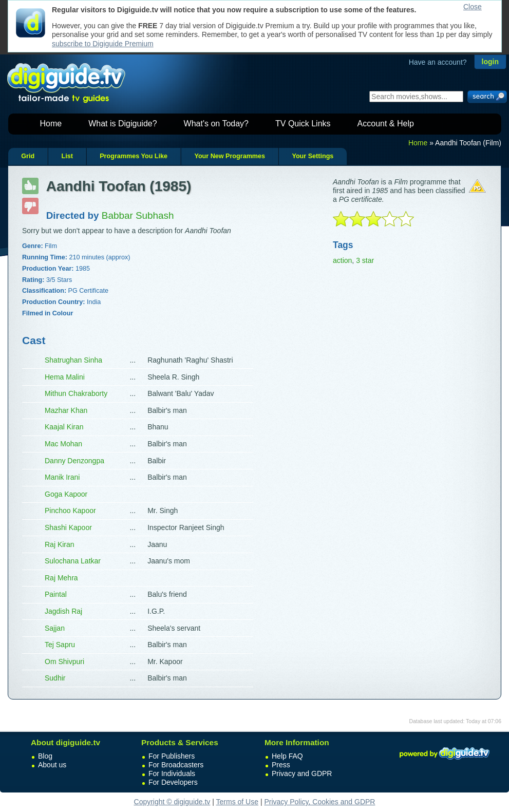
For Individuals (172, 773)
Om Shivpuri (64, 662)
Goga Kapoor (66, 494)
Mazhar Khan (66, 410)
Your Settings (313, 156)
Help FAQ (287, 756)
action (342, 260)
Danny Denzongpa (74, 461)
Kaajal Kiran (64, 427)
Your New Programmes (230, 156)
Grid (28, 156)
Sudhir (55, 678)
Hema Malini (65, 377)
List (67, 156)
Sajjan (55, 628)
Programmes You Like (134, 156)
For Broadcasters (176, 765)
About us (52, 765)
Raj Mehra (61, 578)
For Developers (173, 782)
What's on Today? (216, 124)
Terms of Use (237, 802)
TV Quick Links (303, 124)
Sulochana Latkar (73, 561)
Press (281, 765)
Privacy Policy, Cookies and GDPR (319, 802)
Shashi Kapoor (68, 527)
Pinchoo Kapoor (70, 511)
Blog (45, 756)
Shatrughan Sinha (73, 360)
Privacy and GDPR (302, 773)
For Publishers (172, 756)
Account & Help (386, 124)
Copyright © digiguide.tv (172, 802)
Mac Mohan (63, 444)
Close (473, 7)
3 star (365, 260)
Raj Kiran (60, 544)
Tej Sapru (60, 645)
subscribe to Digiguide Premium (103, 44)
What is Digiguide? (122, 124)
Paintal (56, 594)
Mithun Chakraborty (76, 393)
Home (51, 124)
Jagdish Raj (63, 611)
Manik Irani (62, 477)
